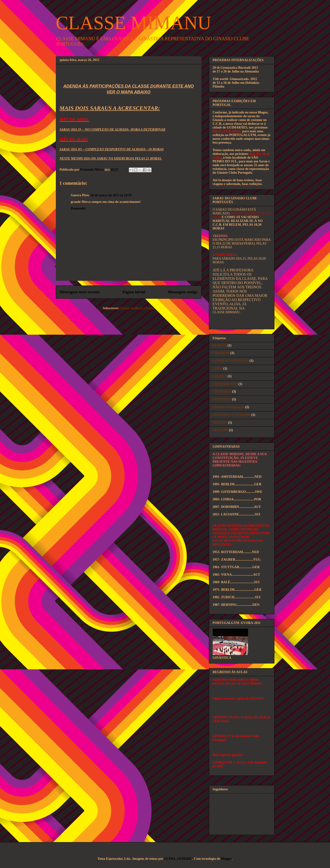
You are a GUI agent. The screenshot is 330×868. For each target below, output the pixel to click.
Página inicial (134, 292)
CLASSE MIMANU (134, 23)
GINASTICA (222, 392)
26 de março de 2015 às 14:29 (111, 195)
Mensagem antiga (183, 292)
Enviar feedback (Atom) (137, 308)
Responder (79, 208)
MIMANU (220, 423)
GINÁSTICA (222, 399)
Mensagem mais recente (80, 292)
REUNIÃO (220, 430)
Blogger (226, 859)
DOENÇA (220, 376)
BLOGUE (220, 345)
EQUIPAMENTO (225, 384)
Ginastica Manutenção (229, 407)
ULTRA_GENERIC (178, 859)
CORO (218, 368)
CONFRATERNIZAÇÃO (231, 361)
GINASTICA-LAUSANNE (232, 415)
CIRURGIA (221, 353)
